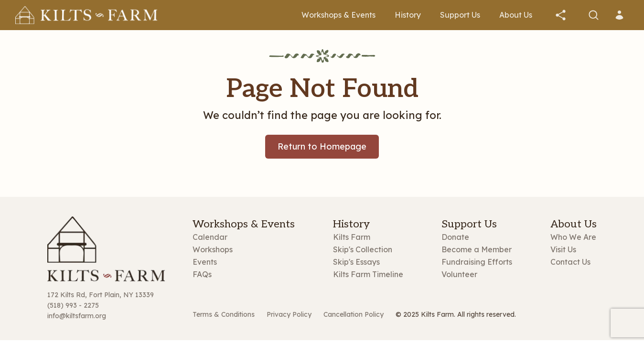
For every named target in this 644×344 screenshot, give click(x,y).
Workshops (213, 249)
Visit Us (563, 249)
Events (205, 262)
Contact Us (570, 262)
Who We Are (573, 237)
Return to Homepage (322, 146)
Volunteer (459, 274)
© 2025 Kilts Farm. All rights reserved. (456, 314)
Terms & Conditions (224, 314)
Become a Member (477, 249)
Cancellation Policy (354, 314)
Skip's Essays (356, 262)
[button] (561, 15)
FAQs (202, 274)
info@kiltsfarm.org (77, 316)
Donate (455, 237)
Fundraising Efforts (477, 262)
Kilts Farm (352, 237)
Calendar (210, 237)
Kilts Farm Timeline (368, 274)
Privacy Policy (289, 314)
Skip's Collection (363, 249)
